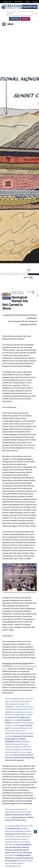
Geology (6, 299)
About (28, 2)
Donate (25, 19)
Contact (35, 2)
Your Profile (19, 2)
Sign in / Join (8, 2)
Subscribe (15, 19)
